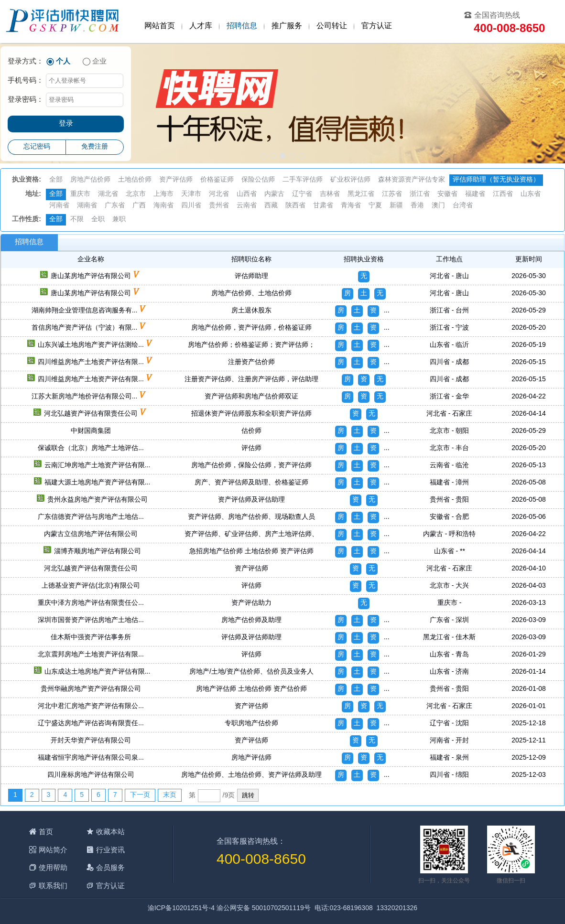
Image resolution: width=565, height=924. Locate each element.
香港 (417, 206)
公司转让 (332, 26)
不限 (77, 220)
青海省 (351, 206)
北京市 (136, 194)
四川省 (191, 206)
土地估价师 (135, 180)
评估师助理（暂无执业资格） (496, 180)
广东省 (115, 206)
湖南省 (87, 206)
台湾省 (463, 206)
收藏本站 (110, 832)
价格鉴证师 (217, 180)
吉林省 (330, 194)
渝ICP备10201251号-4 (181, 908)
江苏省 (392, 194)
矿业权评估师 (350, 180)
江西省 (503, 194)
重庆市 (80, 194)
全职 (98, 220)
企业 (99, 62)
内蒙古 (274, 194)
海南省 (163, 206)
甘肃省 (323, 206)
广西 (139, 206)
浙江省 (420, 194)
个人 (63, 62)
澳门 (438, 206)
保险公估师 (258, 180)
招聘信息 (242, 26)
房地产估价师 (90, 180)
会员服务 (110, 867)
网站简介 (53, 850)
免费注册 (95, 147)
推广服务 (287, 26)
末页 (170, 795)
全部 (56, 180)
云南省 (247, 206)
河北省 (219, 194)
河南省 (59, 206)
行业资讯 (110, 850)
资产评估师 (176, 180)
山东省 (531, 194)
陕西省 (295, 206)
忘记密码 (37, 147)
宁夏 (375, 206)
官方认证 (377, 26)
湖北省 (108, 194)
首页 (46, 832)
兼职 (119, 220)
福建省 (475, 194)
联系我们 (53, 886)
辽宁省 (302, 194)
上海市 (163, 194)
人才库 (201, 26)
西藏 (271, 206)
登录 (66, 124)
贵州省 (219, 206)
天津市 (191, 194)
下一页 (140, 795)
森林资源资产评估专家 (412, 180)
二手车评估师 (303, 180)
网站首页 (160, 26)
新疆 (396, 206)
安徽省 (447, 194)
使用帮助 (53, 867)
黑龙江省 (361, 194)
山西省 (247, 194)
